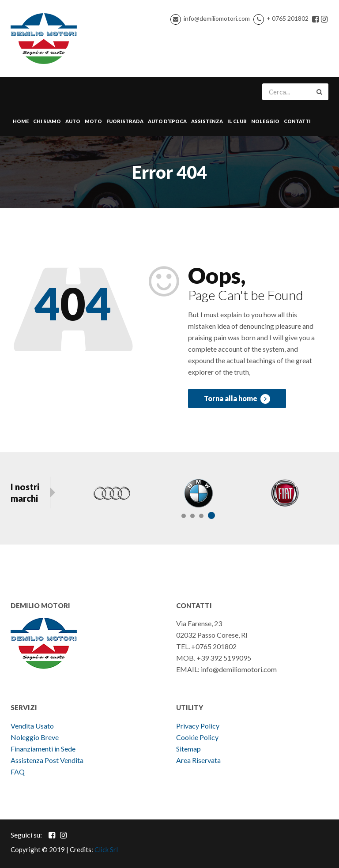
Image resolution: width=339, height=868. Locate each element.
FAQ (18, 772)
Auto (73, 121)
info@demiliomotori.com (217, 18)
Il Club (237, 121)
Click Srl (106, 849)
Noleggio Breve (35, 737)
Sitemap (188, 749)
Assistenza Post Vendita (47, 760)
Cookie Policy (197, 737)
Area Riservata (198, 760)
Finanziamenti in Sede (43, 749)
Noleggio (265, 121)
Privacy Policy (198, 726)
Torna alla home (237, 399)
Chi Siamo (47, 121)
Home (21, 121)
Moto (93, 121)
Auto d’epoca (167, 121)
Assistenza (207, 121)
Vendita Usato (32, 726)
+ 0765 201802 (288, 18)
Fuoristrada (125, 121)
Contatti (297, 121)
